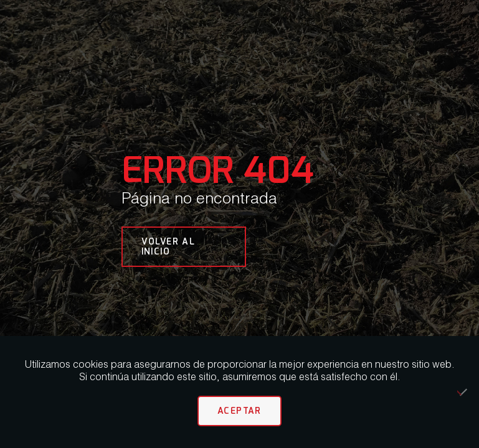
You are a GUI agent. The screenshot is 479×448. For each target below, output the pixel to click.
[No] (463, 392)
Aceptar (239, 411)
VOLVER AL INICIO (168, 246)
